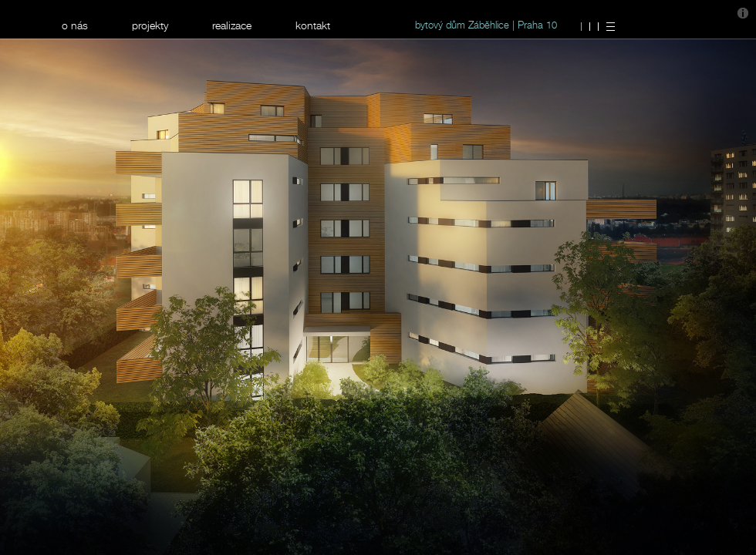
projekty (150, 25)
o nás (75, 25)
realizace (232, 25)
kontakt (313, 25)
